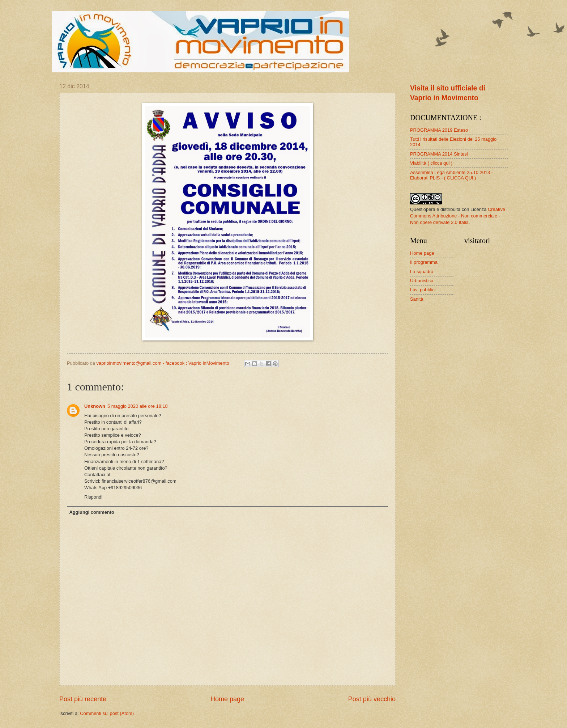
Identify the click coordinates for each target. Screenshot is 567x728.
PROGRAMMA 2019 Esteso (439, 130)
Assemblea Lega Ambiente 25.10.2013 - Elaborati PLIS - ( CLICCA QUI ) (451, 175)
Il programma (424, 262)
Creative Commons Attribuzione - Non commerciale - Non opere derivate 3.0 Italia (458, 216)
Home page (227, 699)
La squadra (422, 272)
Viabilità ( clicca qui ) (431, 163)
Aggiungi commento (91, 512)
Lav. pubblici (423, 290)
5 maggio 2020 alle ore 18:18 (138, 406)
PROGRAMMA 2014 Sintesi (439, 154)
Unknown (95, 406)
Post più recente (83, 699)
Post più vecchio (372, 699)
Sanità (417, 299)
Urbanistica (422, 281)
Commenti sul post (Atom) (107, 713)
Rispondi (93, 497)
